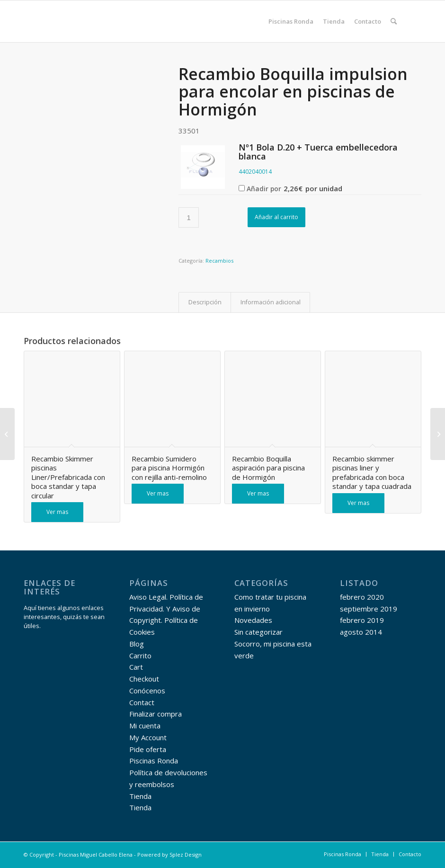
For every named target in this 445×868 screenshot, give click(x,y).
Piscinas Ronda (154, 761)
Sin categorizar (258, 632)
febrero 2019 (362, 620)
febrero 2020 (362, 597)
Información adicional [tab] (271, 302)
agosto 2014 (361, 632)
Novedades (253, 620)
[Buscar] (394, 21)
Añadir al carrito (276, 217)
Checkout (144, 679)
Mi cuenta (145, 726)
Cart (136, 667)
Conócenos (147, 691)
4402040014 (255, 172)
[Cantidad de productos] (189, 217)
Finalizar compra (156, 714)
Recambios (219, 261)
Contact (142, 702)
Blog (137, 644)
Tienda (140, 796)
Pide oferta (148, 749)
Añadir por (290, 189)
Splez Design (186, 855)
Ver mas (57, 512)
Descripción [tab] (205, 302)
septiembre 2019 (369, 609)
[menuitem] (291, 21)
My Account (148, 737)
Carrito (140, 655)
